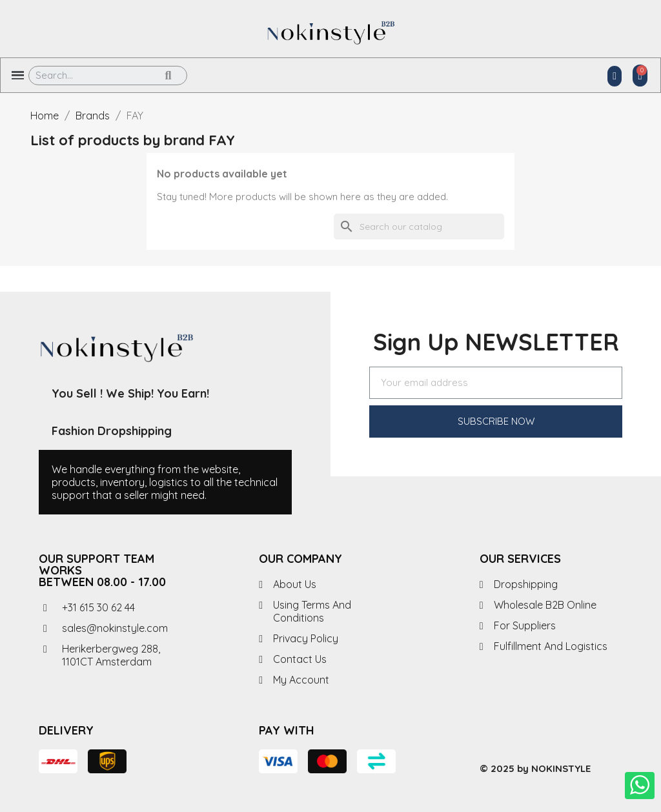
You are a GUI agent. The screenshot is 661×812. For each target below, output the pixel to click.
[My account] (615, 76)
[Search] (419, 227)
